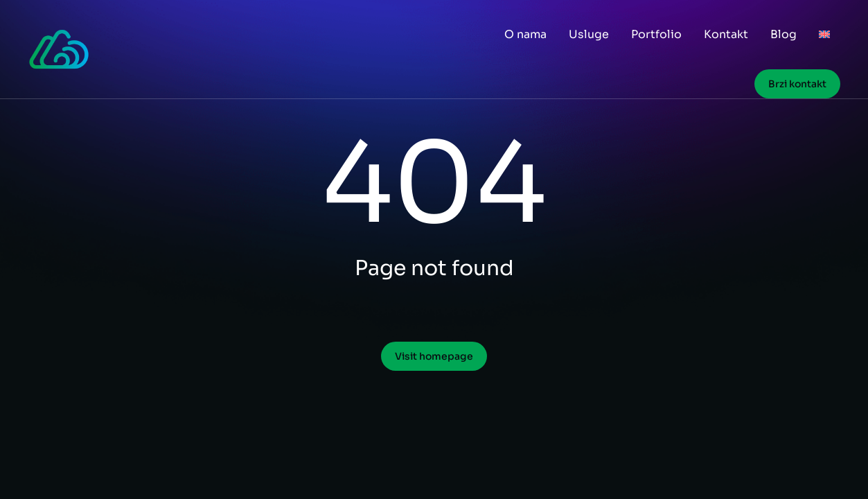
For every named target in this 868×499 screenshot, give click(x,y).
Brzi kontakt (797, 84)
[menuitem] (824, 35)
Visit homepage (434, 356)
